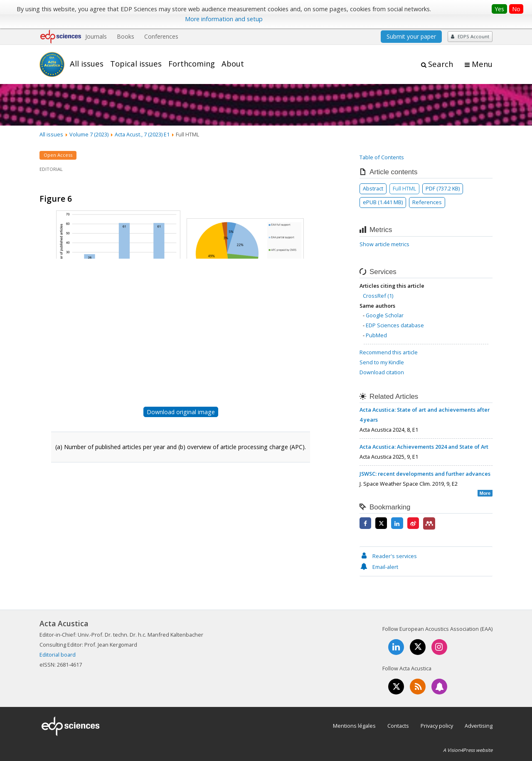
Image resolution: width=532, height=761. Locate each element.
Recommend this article (389, 352)
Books (126, 36)
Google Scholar (385, 315)
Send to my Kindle (382, 362)
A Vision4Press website (468, 750)
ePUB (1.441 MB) (383, 202)
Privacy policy (437, 726)
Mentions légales (354, 726)
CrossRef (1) (378, 296)
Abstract (373, 188)
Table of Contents (382, 157)
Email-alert (379, 567)
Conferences (161, 36)
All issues (87, 64)
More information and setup (224, 19)
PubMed (376, 335)
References (427, 202)
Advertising (479, 726)
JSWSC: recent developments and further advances (425, 474)
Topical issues (136, 64)
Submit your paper (411, 36)
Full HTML (404, 188)
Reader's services (388, 556)
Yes (499, 9)
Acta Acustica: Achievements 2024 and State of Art (424, 447)
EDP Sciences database (395, 325)
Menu (482, 64)
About (233, 64)
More (485, 493)
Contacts (398, 726)
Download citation (382, 372)
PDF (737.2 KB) (443, 188)
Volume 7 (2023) (89, 134)
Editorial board (58, 655)
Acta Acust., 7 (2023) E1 (142, 134)
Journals (96, 36)
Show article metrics (384, 244)
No (516, 9)
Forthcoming (192, 64)
